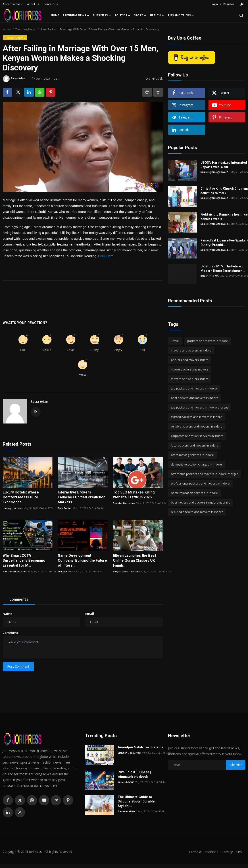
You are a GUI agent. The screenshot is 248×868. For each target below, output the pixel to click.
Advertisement (13, 4)
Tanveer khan (126, 811)
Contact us (51, 4)
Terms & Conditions (201, 852)
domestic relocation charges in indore (196, 464)
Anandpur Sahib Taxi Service (141, 747)
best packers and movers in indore (195, 398)
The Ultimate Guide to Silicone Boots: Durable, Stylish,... (137, 801)
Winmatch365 (126, 782)
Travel (175, 341)
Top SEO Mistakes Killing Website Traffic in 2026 (134, 495)
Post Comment (18, 666)
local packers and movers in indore (195, 445)
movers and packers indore (190, 379)
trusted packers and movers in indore (197, 417)
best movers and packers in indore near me (201, 502)
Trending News (26, 29)
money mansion (13, 508)
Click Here (106, 256)
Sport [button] (140, 15)
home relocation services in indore (194, 493)
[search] (241, 15)
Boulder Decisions (124, 503)
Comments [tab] (19, 599)
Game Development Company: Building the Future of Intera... (82, 560)
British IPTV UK (209, 276)
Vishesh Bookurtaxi (129, 753)
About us (33, 4)
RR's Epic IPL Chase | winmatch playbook (134, 774)
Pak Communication (15, 571)
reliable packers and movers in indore (197, 426)
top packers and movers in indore (194, 388)
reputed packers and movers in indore (197, 512)
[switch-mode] (242, 4)
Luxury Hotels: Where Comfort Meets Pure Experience (21, 497)
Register (229, 4)
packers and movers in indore (208, 341)
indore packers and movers (190, 369)
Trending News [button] (76, 15)
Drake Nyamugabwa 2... (215, 172)
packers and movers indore (190, 360)
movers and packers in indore (191, 350)
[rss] (20, 812)
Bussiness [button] (102, 15)
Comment (10, 633)
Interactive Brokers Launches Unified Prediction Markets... (82, 497)
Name (7, 614)
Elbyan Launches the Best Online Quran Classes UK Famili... (134, 560)
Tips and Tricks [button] (181, 15)
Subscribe (235, 765)
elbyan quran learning (127, 571)
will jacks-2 (64, 571)
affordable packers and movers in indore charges (205, 474)
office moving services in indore (192, 455)
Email (90, 614)
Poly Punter (65, 508)
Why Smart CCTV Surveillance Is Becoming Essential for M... (24, 560)
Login (214, 4)
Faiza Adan (40, 401)
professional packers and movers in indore (200, 483)
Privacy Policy (231, 852)
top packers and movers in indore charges (200, 407)
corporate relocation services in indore (197, 436)
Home (55, 15)
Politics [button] (122, 15)
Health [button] (157, 15)
